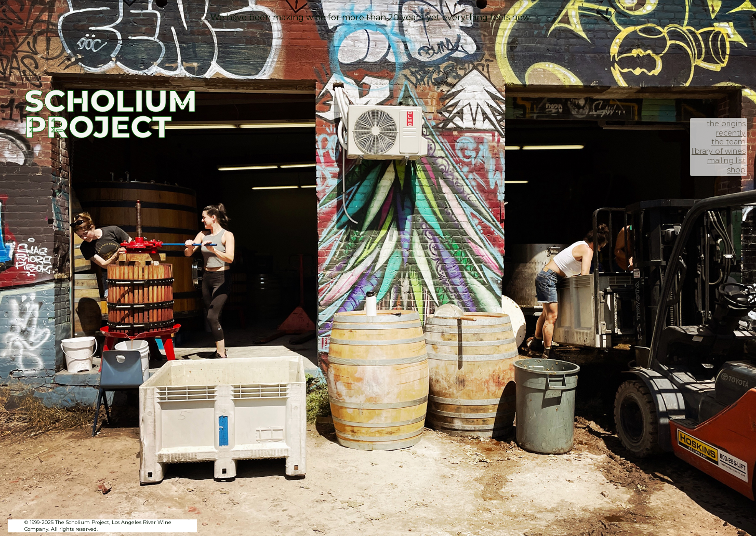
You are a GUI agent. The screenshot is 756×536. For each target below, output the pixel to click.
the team (728, 142)
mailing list (726, 160)
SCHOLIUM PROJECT (111, 114)
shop (736, 170)
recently (731, 133)
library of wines (719, 151)
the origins (726, 124)
